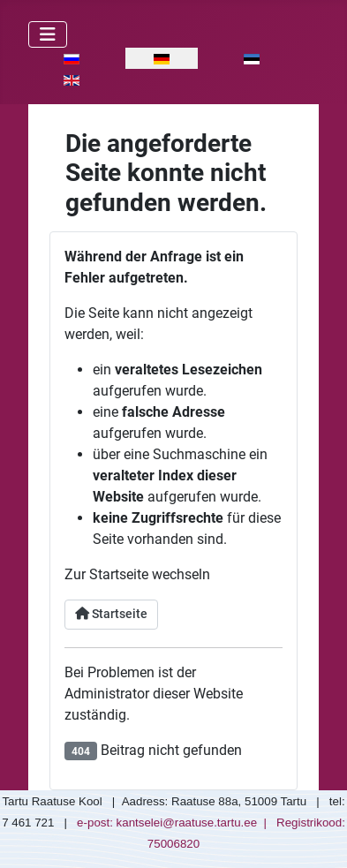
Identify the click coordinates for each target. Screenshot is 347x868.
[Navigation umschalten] (48, 34)
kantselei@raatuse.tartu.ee (187, 823)
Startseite (111, 614)
